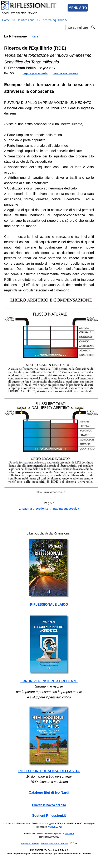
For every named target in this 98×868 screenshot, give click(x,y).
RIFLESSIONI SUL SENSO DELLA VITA (49, 771)
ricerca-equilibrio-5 (55, 20)
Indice (34, 36)
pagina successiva (65, 73)
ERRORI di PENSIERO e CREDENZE (49, 681)
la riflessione (26, 20)
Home (6, 20)
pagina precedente (35, 73)
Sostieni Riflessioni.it (49, 816)
